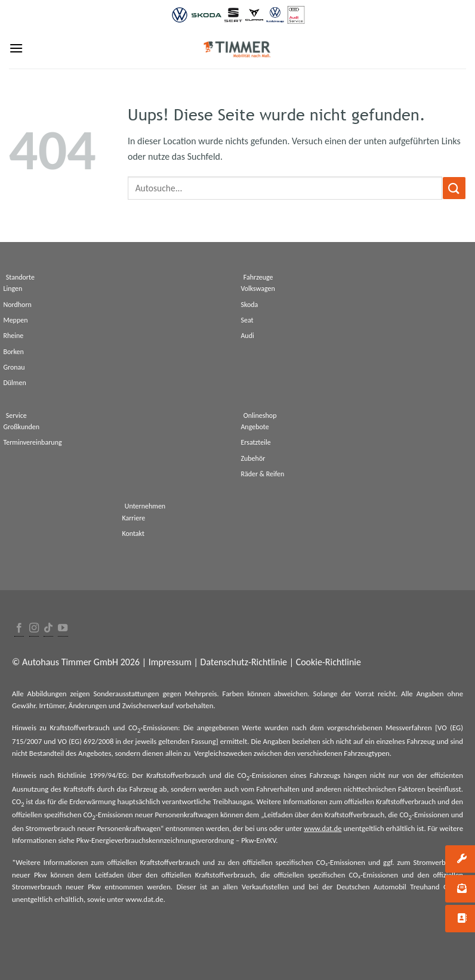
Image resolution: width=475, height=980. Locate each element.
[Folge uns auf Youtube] (63, 629)
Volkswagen (257, 289)
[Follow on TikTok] (48, 629)
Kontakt (133, 534)
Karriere (133, 518)
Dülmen (14, 383)
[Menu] (16, 48)
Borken (13, 352)
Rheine (13, 336)
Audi (247, 336)
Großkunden (21, 427)
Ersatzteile (255, 442)
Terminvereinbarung (32, 442)
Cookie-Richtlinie (329, 662)
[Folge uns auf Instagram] (34, 629)
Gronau (14, 367)
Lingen (13, 289)
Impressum (170, 662)
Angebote (255, 427)
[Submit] (454, 188)
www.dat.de (323, 828)
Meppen (15, 320)
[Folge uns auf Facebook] (19, 629)
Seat (247, 320)
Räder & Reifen (262, 474)
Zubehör (253, 458)
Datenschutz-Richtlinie (244, 662)
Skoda (249, 305)
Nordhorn (17, 305)
